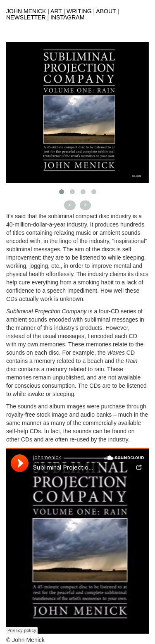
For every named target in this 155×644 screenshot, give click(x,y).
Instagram (67, 17)
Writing (79, 11)
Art (56, 11)
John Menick (26, 11)
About (106, 11)
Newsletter (26, 17)
